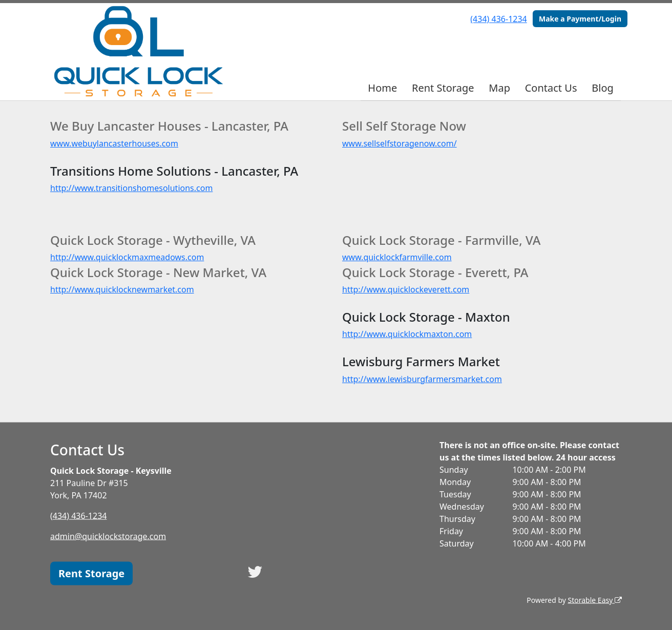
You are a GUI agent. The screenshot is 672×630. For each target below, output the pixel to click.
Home (382, 88)
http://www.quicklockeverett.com (406, 289)
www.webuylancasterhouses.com (114, 143)
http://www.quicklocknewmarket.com (122, 289)
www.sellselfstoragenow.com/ (400, 143)
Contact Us (551, 88)
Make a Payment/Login (580, 19)
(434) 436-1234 (498, 19)
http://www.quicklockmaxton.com (407, 334)
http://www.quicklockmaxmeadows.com (127, 257)
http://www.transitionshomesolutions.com (131, 188)
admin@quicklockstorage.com (108, 536)
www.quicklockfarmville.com (397, 257)
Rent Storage (443, 88)
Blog (603, 88)
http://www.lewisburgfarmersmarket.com (422, 379)
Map (499, 88)
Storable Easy (595, 600)
